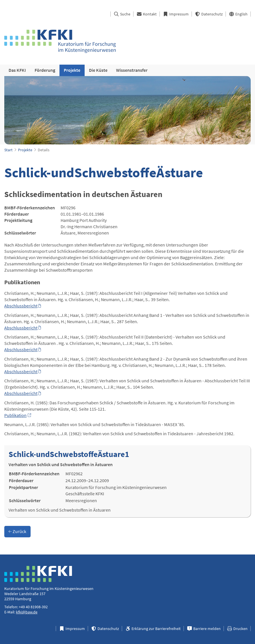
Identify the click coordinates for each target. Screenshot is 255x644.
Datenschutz (209, 14)
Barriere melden (204, 629)
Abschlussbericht (21, 306)
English (238, 14)
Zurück (17, 531)
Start (8, 150)
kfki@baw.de (27, 612)
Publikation (15, 415)
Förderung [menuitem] (45, 70)
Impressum (176, 14)
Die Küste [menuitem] (98, 70)
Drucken (237, 629)
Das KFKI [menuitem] (17, 70)
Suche (122, 14)
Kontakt (147, 14)
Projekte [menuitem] (72, 70)
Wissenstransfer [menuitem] (132, 70)
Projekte (25, 150)
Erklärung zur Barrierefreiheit (153, 629)
